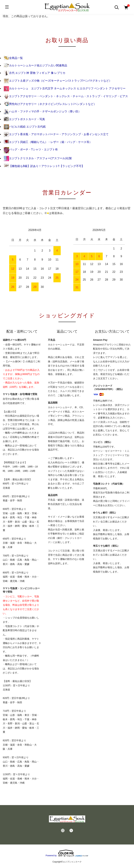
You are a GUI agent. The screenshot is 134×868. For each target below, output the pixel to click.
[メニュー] (7, 7)
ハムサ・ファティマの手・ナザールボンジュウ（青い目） (42, 111)
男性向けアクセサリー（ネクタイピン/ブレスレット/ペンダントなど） (50, 104)
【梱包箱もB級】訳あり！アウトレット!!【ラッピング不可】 (44, 166)
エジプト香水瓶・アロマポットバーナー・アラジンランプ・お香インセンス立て (56, 134)
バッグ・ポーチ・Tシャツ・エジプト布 (31, 149)
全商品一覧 (13, 58)
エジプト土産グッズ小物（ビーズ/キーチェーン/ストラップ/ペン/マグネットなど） (58, 81)
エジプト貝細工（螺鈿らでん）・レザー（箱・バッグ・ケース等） (48, 142)
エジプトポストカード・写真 (24, 119)
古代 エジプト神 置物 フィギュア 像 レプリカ (35, 73)
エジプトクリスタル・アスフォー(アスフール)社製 (38, 158)
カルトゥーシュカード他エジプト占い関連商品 (35, 65)
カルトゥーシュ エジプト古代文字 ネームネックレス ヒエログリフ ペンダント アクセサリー (65, 88)
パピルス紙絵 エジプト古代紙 (25, 127)
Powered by (67, 853)
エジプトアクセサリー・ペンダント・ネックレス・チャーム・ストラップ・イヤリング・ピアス (66, 96)
